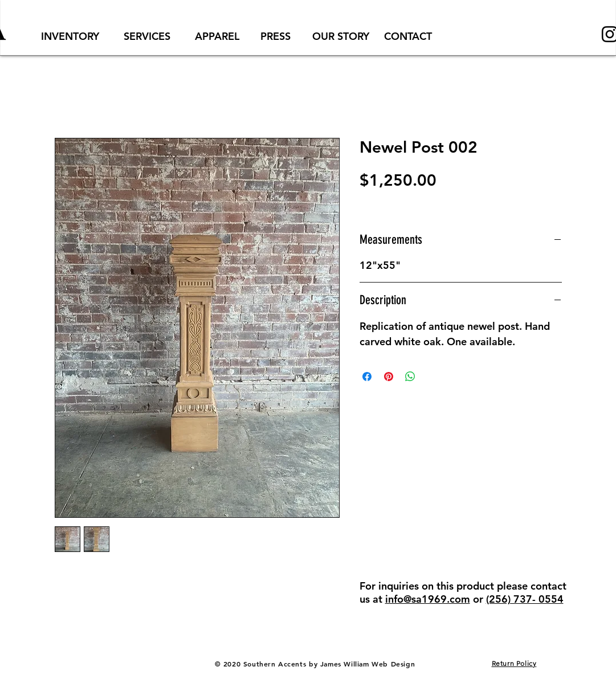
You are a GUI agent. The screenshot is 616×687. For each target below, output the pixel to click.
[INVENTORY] (70, 36)
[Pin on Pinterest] (389, 377)
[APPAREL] (217, 36)
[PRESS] (276, 36)
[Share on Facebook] (367, 377)
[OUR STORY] (341, 36)
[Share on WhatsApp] (410, 377)
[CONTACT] (408, 36)
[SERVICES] (147, 36)
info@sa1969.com (428, 599)
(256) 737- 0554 (525, 599)
